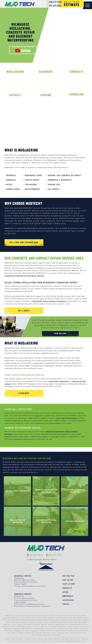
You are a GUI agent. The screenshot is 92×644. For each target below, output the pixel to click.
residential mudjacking (58, 382)
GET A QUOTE (22, 311)
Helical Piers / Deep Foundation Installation (32, 606)
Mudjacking (19, 578)
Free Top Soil (68, 580)
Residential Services (23, 576)
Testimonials (68, 596)
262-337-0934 (54, 6)
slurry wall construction (67, 418)
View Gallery (60, 334)
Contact (66, 604)
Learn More (22, 394)
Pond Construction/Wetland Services (29, 604)
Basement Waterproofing (25, 580)
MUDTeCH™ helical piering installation (49, 301)
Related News (68, 600)
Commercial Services (23, 594)
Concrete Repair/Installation (26, 582)
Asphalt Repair (20, 584)
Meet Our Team (68, 576)
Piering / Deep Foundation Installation (30, 586)
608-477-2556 (54, 2)
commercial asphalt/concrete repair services (24, 276)
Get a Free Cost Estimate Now (22, 243)
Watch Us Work (69, 584)
